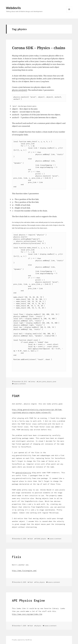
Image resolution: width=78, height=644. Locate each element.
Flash (31, 539)
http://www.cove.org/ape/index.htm (27, 614)
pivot (54, 382)
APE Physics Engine (28, 600)
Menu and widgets (69, 12)
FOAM (16, 396)
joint (40, 382)
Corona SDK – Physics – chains (39, 48)
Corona (33, 382)
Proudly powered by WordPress (22, 640)
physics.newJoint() (20, 90)
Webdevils (13, 8)
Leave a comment (20, 384)
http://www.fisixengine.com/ (24, 571)
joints (44, 382)
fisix (37, 582)
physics (49, 382)
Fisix (17, 557)
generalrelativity (23, 473)
